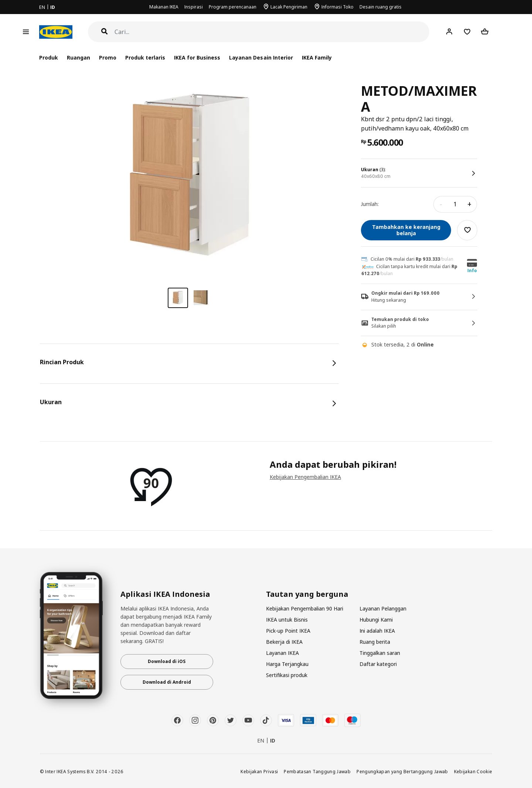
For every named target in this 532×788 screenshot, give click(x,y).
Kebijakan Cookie (473, 771)
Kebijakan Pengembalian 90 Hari (305, 608)
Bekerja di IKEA (284, 642)
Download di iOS (167, 661)
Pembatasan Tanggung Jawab (317, 771)
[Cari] (272, 32)
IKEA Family (317, 58)
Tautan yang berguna (307, 594)
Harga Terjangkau (287, 664)
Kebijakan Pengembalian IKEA (305, 477)
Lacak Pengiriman (289, 7)
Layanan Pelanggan (383, 608)
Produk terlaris (145, 58)
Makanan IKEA (164, 7)
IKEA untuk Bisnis (287, 620)
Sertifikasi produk (287, 675)
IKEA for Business (197, 58)
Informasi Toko (337, 7)
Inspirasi (194, 7)
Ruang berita (375, 642)
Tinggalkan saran (380, 653)
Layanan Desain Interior (261, 58)
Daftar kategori (378, 664)
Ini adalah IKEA (377, 631)
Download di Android (167, 682)
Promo (108, 58)
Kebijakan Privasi (259, 771)
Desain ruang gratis (381, 7)
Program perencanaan (233, 7)
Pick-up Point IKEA (288, 631)
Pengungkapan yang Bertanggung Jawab (402, 771)
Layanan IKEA (282, 653)
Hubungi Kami (376, 620)
